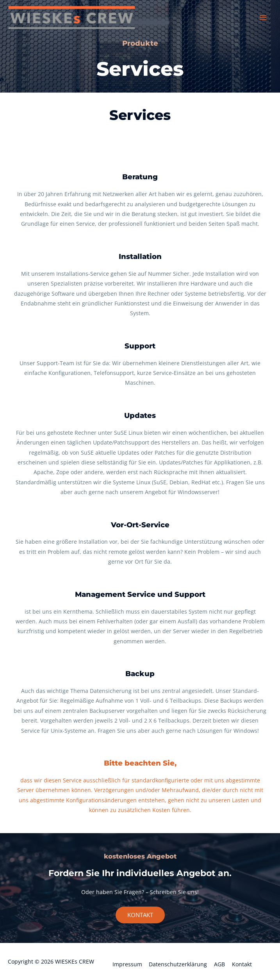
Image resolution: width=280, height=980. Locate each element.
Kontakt (242, 964)
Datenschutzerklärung (178, 964)
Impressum (127, 964)
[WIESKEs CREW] (74, 18)
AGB (219, 964)
